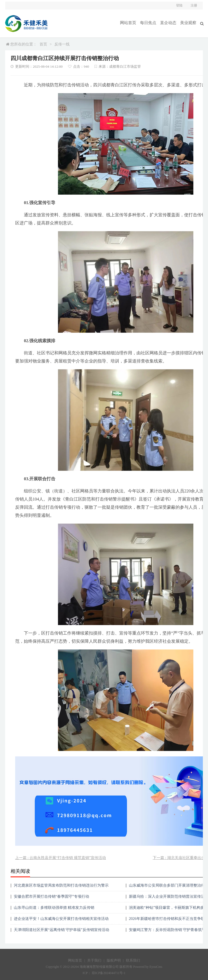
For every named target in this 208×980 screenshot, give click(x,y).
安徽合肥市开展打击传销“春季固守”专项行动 (51, 896)
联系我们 (133, 960)
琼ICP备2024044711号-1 (109, 973)
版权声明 (114, 960)
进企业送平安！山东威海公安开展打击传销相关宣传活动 (61, 919)
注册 (194, 5)
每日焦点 (151, 23)
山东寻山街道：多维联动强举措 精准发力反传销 (54, 908)
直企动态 (170, 23)
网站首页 (132, 23)
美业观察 (189, 23)
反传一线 (62, 44)
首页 (43, 44)
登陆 (179, 5)
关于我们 (94, 960)
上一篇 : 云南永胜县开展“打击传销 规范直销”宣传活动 (61, 858)
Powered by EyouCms (147, 967)
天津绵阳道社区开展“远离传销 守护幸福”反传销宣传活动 (61, 930)
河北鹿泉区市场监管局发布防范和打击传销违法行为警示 (61, 885)
